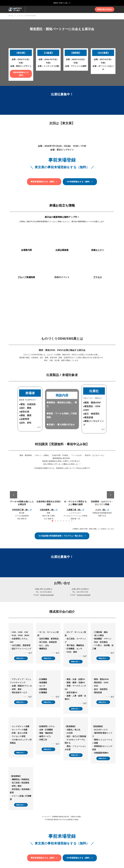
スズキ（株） (101, 510)
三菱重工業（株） (74, 510)
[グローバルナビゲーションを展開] (62, 3)
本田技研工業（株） (21, 510)
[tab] (53, 521)
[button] (105, 9)
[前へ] (14, 495)
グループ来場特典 (26, 277)
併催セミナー (98, 250)
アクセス (98, 277)
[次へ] (110, 495)
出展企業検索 (62, 250)
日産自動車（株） (48, 510)
